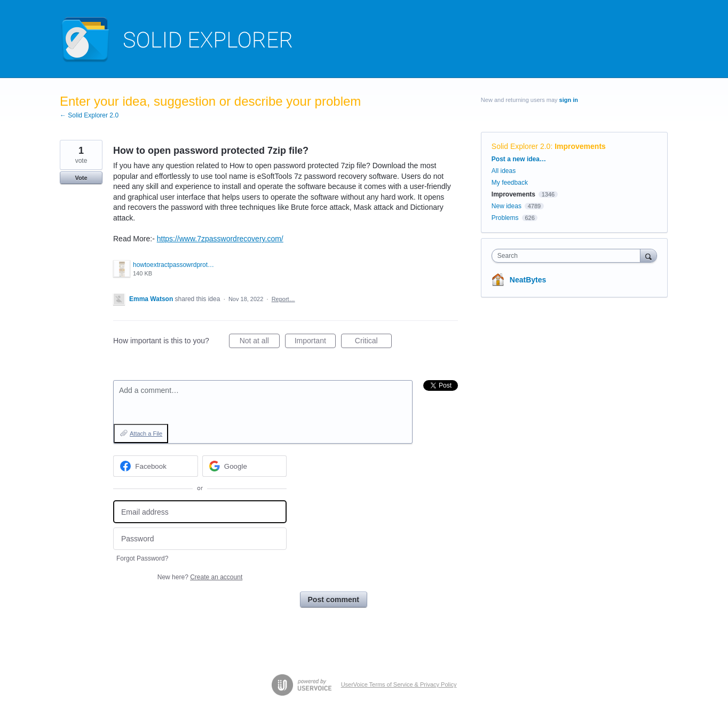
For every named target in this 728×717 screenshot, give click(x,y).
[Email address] (200, 512)
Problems (505, 218)
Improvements (580, 146)
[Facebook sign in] (156, 466)
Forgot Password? (142, 558)
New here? (200, 577)
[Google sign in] (245, 466)
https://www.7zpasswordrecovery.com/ (220, 239)
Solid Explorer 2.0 (521, 146)
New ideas (507, 206)
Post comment (334, 600)
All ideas (504, 171)
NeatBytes (528, 280)
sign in (569, 100)
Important (315, 342)
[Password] (200, 539)
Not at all (260, 342)
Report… (283, 299)
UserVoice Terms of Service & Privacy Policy (399, 684)
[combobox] (569, 256)
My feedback (510, 183)
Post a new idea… (519, 159)
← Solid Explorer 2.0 (89, 115)
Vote (81, 178)
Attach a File (146, 434)
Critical (373, 342)
